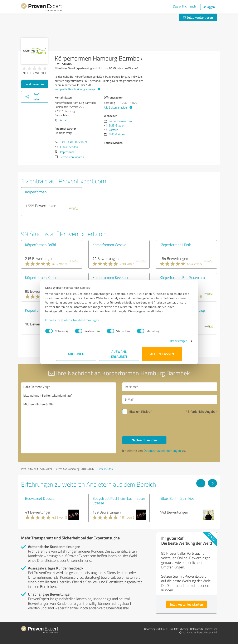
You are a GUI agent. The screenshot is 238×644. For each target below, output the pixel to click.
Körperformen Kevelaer (110, 277)
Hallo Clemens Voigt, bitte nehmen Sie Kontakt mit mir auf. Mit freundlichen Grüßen (69, 418)
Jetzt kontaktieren (198, 17)
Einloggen (209, 7)
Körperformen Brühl (40, 245)
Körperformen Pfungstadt (45, 310)
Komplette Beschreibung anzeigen (77, 89)
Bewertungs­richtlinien (156, 629)
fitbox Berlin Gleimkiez (177, 498)
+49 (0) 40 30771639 (74, 142)
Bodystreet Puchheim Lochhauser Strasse (119, 501)
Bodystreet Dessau (40, 498)
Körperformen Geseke (109, 245)
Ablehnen (76, 356)
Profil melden (105, 469)
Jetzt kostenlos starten (186, 604)
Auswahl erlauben (119, 356)
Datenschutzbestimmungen (91, 322)
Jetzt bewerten (35, 84)
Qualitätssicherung (179, 629)
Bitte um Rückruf (140, 412)
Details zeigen (168, 343)
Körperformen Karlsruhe (44, 277)
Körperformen (36, 192)
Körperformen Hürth (176, 245)
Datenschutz (197, 629)
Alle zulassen (162, 356)
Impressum (63, 322)
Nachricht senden (144, 440)
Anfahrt (65, 120)
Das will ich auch (184, 6)
